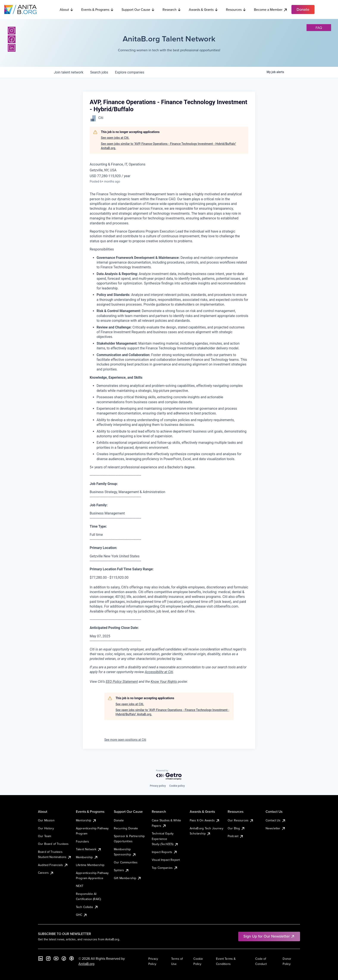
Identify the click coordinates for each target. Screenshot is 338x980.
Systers (121, 870)
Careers (46, 873)
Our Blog (236, 828)
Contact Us (276, 820)
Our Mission (46, 820)
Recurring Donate (126, 828)
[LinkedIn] (12, 48)
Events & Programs (98, 9)
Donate (119, 820)
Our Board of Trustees (53, 844)
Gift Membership (128, 878)
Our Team (45, 836)
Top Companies (165, 868)
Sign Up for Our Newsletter (269, 936)
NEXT (80, 886)
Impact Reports (165, 852)
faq (319, 28)
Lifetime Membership (90, 865)
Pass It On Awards (205, 820)
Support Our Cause (138, 9)
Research (172, 9)
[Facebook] (12, 39)
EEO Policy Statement (122, 682)
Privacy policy (158, 786)
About (67, 9)
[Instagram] (12, 31)
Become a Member (271, 10)
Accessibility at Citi (159, 672)
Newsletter (276, 828)
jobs (99, 72)
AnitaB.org (86, 964)
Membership (87, 857)
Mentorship (86, 820)
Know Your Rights (164, 682)
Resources (236, 9)
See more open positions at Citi (125, 740)
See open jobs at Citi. (115, 138)
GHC (82, 915)
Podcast (236, 836)
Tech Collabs (87, 907)
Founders (82, 841)
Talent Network (89, 849)
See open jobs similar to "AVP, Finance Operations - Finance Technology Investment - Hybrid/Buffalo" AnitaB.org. (168, 146)
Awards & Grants (203, 9)
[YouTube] (56, 958)
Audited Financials (53, 865)
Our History (46, 828)
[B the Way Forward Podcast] (72, 958)
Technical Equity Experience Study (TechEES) (165, 839)
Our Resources (241, 820)
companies (130, 72)
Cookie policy (177, 786)
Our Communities (126, 862)
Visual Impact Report (166, 860)
